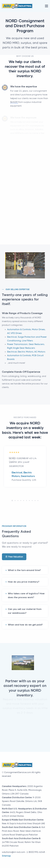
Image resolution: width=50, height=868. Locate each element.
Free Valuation (14, 557)
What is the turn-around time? (24, 567)
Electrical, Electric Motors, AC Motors (26, 355)
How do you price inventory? (24, 579)
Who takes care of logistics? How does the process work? (26, 592)
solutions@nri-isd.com (14, 852)
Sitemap (6, 856)
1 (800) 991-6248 (36, 852)
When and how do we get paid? (25, 621)
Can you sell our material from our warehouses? (25, 608)
